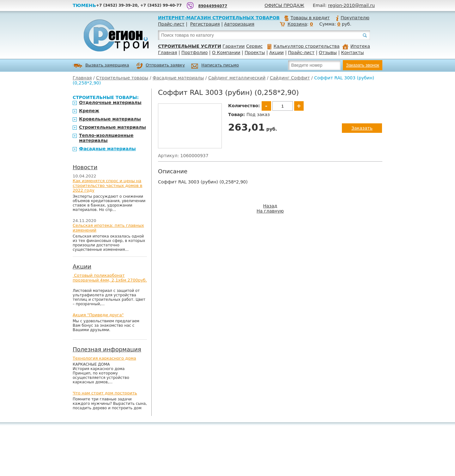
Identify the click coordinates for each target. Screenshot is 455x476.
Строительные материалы (112, 127)
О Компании (226, 53)
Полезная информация (107, 349)
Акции (276, 53)
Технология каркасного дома (104, 358)
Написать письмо (215, 66)
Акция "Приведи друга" (98, 315)
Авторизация (239, 24)
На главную (270, 211)
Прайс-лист (171, 24)
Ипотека (356, 46)
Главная (167, 53)
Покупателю (352, 18)
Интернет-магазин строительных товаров (219, 18)
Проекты (255, 53)
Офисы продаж (284, 5)
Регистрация (205, 24)
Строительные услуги (190, 46)
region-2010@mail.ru (351, 5)
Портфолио (194, 53)
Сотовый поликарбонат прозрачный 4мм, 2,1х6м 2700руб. (110, 278)
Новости (85, 167)
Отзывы (328, 53)
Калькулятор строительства (303, 46)
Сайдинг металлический (237, 78)
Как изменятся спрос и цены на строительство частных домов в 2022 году (108, 185)
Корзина (297, 24)
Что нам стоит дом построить (105, 393)
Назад (270, 206)
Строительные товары (122, 78)
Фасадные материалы (178, 78)
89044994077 (213, 6)
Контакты (353, 53)
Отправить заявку (161, 66)
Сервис (254, 46)
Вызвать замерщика (101, 66)
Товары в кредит (307, 18)
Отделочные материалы (110, 102)
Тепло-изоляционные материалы (106, 138)
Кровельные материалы (110, 119)
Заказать (362, 128)
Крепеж (89, 111)
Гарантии (234, 46)
